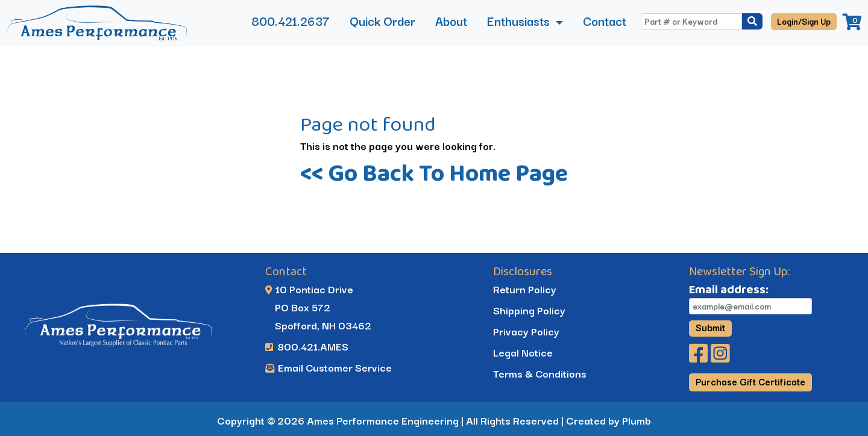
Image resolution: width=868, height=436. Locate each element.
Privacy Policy (526, 331)
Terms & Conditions (539, 373)
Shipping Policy (529, 310)
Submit (710, 328)
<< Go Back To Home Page (434, 173)
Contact (605, 21)
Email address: (729, 289)
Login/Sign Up (804, 21)
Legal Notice (522, 352)
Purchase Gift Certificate (750, 381)
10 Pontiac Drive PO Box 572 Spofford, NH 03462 (319, 307)
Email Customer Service (329, 367)
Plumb (637, 420)
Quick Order (382, 21)
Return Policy (524, 289)
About (451, 21)
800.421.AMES (307, 346)
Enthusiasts (520, 21)
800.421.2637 (291, 21)
